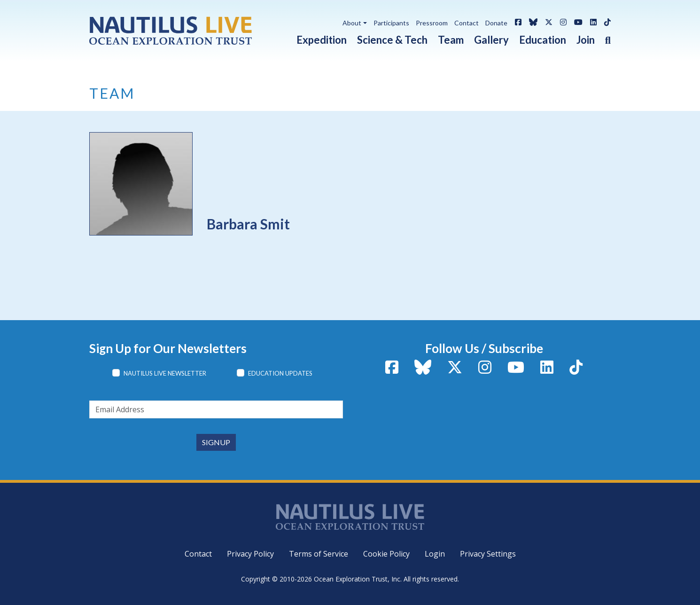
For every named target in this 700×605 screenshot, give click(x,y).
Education (543, 40)
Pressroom (432, 23)
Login (435, 554)
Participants (391, 23)
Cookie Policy (386, 554)
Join (586, 40)
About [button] (352, 23)
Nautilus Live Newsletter (165, 373)
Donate (496, 23)
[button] (603, 38)
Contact (467, 23)
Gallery (491, 40)
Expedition (322, 40)
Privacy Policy (250, 554)
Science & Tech (392, 40)
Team (451, 40)
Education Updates (280, 373)
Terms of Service (319, 554)
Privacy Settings (488, 554)
